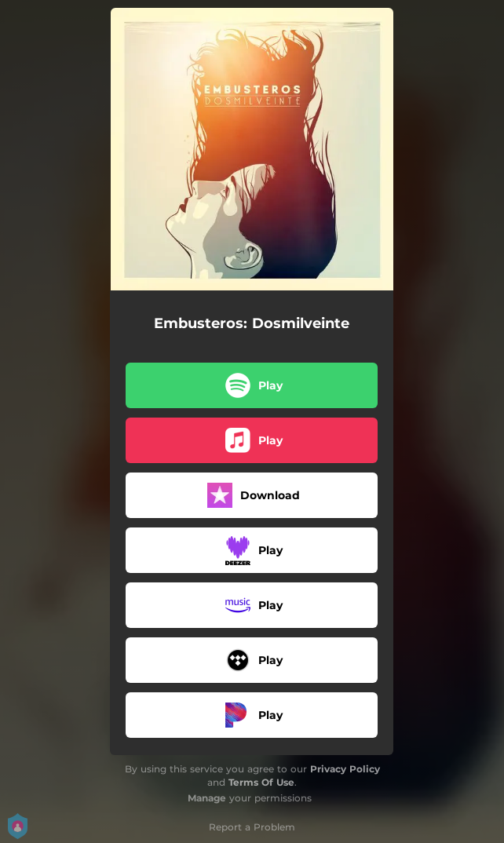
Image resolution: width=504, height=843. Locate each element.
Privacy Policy (345, 769)
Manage (207, 798)
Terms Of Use (261, 782)
